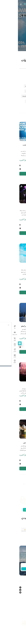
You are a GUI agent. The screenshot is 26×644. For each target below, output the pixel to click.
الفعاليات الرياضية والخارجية (13, 91)
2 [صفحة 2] (16, 484)
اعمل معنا (22, 632)
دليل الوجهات (22, 627)
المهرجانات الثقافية (15, 76)
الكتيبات (23, 624)
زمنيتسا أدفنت (19, 207)
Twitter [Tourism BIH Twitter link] (23, 592)
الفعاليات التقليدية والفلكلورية (13, 86)
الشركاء (23, 607)
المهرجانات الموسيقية (15, 81)
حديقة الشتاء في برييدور (15, 443)
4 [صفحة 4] (9, 484)
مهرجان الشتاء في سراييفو (14, 326)
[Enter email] (13, 565)
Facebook (22, 590)
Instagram (22, 587)
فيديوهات (23, 609)
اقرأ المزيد (5, 160)
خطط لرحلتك (22, 622)
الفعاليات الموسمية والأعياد (14, 101)
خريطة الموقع (22, 634)
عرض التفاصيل (13, 174)
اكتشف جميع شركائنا (13, 510)
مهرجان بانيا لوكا (18, 385)
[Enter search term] (13, 67)
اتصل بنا (23, 629)
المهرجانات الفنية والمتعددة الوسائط (12, 96)
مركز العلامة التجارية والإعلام (18, 612)
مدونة (23, 605)
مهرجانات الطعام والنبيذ (14, 106)
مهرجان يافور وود (18, 267)
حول (24, 602)
